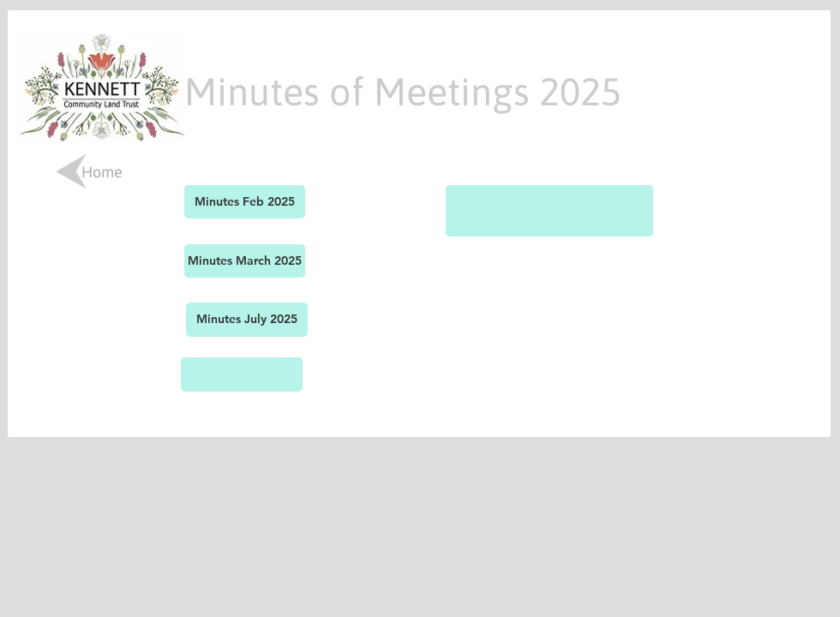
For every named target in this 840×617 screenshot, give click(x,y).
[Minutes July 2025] (247, 320)
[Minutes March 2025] (245, 261)
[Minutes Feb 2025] (245, 202)
